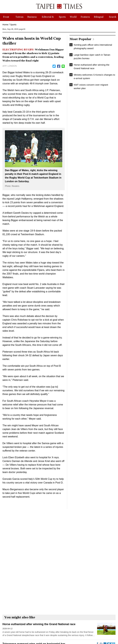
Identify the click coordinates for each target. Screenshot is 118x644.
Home (5, 25)
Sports (13, 25)
